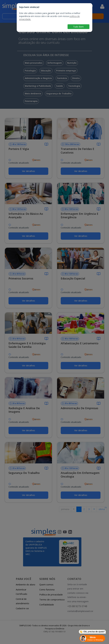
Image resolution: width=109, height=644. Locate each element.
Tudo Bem (78, 27)
